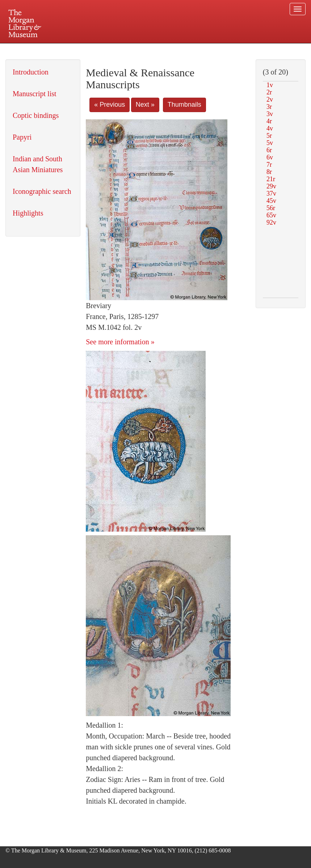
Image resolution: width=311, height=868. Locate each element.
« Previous (110, 105)
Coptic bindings (36, 115)
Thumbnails (184, 105)
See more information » (120, 342)
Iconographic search (42, 191)
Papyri (22, 137)
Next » (145, 105)
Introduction (31, 72)
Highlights (28, 213)
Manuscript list (35, 94)
